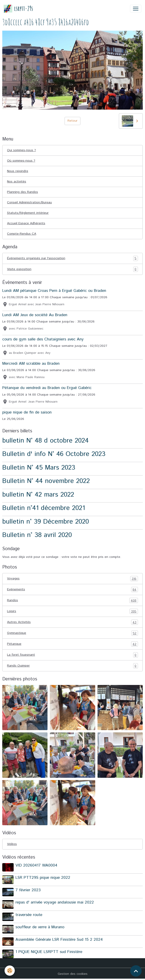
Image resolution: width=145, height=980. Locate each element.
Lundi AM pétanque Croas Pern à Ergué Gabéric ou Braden (54, 291)
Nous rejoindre (18, 171)
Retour (72, 121)
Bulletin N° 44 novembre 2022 (46, 481)
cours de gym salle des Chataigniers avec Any (43, 339)
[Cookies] (10, 971)
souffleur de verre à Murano (40, 927)
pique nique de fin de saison (27, 412)
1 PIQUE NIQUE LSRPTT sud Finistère (49, 952)
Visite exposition (72, 269)
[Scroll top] (136, 971)
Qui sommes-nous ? (21, 150)
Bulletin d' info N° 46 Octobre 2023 (54, 454)
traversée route (29, 915)
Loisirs (72, 611)
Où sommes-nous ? (21, 161)
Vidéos (12, 844)
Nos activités (17, 182)
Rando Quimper (72, 666)
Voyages (72, 579)
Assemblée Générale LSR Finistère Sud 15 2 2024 (59, 940)
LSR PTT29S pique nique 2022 (43, 878)
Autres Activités (72, 622)
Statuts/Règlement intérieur (28, 213)
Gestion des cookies (73, 974)
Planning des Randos (22, 192)
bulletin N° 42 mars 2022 (38, 495)
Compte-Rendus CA (22, 234)
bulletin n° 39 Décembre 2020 (46, 522)
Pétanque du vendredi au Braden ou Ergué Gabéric (47, 388)
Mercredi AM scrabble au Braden (31, 364)
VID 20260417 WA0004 (36, 865)
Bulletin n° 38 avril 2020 (37, 535)
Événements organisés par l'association (72, 258)
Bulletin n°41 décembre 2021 (44, 508)
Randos (72, 600)
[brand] (18, 9)
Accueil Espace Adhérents (26, 223)
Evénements (72, 590)
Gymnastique (72, 633)
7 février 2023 (28, 890)
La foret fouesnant (72, 655)
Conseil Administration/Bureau (29, 202)
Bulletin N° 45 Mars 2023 (39, 468)
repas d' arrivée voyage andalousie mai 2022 (55, 902)
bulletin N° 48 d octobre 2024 (45, 441)
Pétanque (72, 644)
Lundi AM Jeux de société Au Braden (35, 315)
